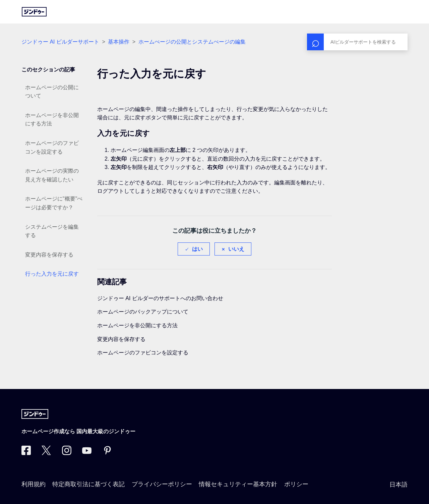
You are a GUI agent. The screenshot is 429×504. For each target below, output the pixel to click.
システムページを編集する (52, 231)
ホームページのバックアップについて (143, 312)
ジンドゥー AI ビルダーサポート (60, 42)
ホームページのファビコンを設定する (52, 147)
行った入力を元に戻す (52, 274)
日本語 (399, 485)
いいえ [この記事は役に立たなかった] (236, 249)
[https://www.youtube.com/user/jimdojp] (87, 453)
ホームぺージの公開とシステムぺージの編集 (192, 42)
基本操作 (119, 42)
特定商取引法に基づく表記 (88, 484)
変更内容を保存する (49, 255)
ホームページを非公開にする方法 (52, 120)
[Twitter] (46, 453)
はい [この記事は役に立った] (197, 249)
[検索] (357, 42)
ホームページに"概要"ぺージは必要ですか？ (54, 203)
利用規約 (34, 484)
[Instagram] (67, 453)
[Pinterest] (107, 453)
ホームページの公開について (52, 92)
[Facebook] (26, 453)
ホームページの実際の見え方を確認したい (52, 175)
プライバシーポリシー (162, 484)
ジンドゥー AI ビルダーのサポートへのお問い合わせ (160, 298)
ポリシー (296, 484)
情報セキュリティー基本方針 (238, 484)
